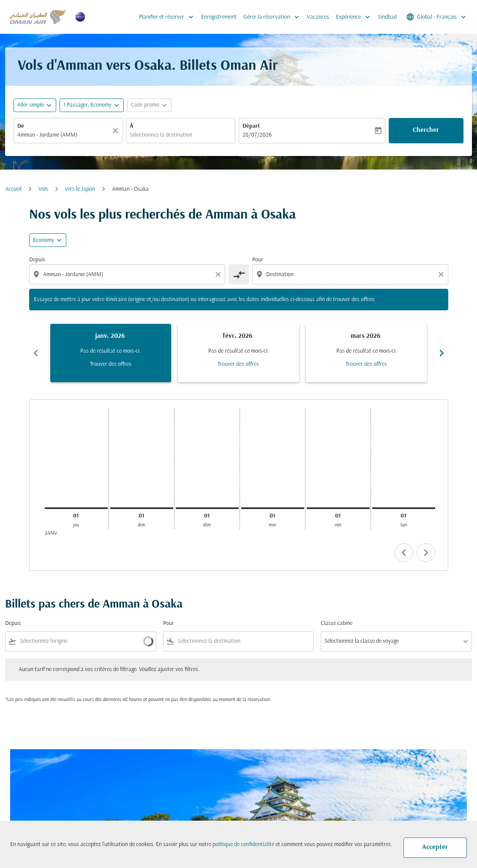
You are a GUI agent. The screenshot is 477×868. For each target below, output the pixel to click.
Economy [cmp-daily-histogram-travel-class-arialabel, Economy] (44, 240)
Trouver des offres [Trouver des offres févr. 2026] (238, 364)
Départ (251, 126)
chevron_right (426, 553)
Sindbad (387, 17)
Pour (258, 260)
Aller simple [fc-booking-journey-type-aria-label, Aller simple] (31, 105)
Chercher (426, 130)
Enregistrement (219, 17)
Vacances (318, 17)
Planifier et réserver (168, 17)
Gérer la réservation (273, 17)
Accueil (13, 189)
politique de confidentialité (243, 845)
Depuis (37, 260)
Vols (43, 189)
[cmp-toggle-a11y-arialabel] (239, 274)
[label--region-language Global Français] (437, 17)
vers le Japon (80, 189)
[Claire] (117, 131)
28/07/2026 (257, 135)
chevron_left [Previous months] (36, 353)
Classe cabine (337, 623)
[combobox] (64, 135)
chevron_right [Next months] (442, 353)
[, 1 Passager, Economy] (87, 105)
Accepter (435, 847)
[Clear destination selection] (442, 274)
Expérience (355, 17)
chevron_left (404, 553)
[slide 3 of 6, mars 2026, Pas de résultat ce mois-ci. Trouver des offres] (367, 353)
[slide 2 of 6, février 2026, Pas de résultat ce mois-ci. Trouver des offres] (238, 353)
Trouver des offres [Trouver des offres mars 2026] (366, 364)
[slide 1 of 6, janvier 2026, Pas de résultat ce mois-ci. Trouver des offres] (111, 353)
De (21, 126)
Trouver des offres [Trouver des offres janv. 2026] (111, 364)
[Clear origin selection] (219, 274)
